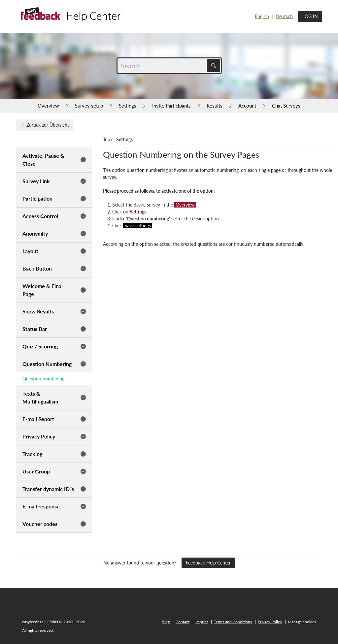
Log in (310, 16)
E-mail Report (38, 419)
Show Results (38, 311)
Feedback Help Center (208, 563)
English (262, 16)
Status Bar (35, 329)
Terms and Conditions (233, 622)
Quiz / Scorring (40, 346)
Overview (48, 106)
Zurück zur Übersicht (45, 125)
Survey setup (89, 106)
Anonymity (35, 233)
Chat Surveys (286, 106)
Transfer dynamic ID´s (48, 489)
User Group (36, 471)
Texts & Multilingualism (40, 397)
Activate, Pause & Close (43, 160)
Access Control (40, 216)
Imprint (202, 622)
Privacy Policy (39, 436)
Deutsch (284, 16)
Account (247, 106)
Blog (166, 622)
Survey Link (36, 181)
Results (215, 106)
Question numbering (43, 379)
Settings (128, 106)
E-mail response (41, 506)
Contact (183, 622)
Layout (30, 251)
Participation (37, 198)
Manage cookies (302, 622)
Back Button (37, 268)
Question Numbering (47, 364)
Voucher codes (40, 524)
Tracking (32, 454)
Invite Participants (171, 106)
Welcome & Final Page (43, 290)
